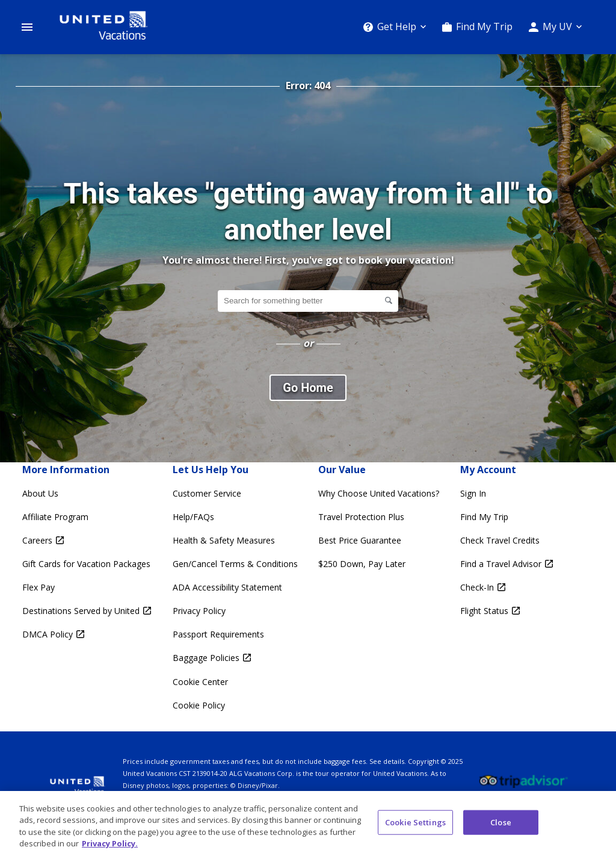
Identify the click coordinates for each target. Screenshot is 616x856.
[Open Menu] (27, 27)
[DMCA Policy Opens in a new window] (87, 634)
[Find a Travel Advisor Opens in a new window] (507, 564)
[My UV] (555, 27)
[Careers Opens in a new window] (87, 540)
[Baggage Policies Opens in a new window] (235, 658)
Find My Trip (484, 26)
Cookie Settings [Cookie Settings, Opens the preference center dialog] (415, 827)
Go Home (308, 388)
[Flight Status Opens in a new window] (507, 611)
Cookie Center (200, 682)
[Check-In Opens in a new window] (507, 587)
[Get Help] (395, 27)
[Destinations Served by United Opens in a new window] (87, 611)
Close (501, 827)
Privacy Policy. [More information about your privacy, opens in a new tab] (110, 849)
